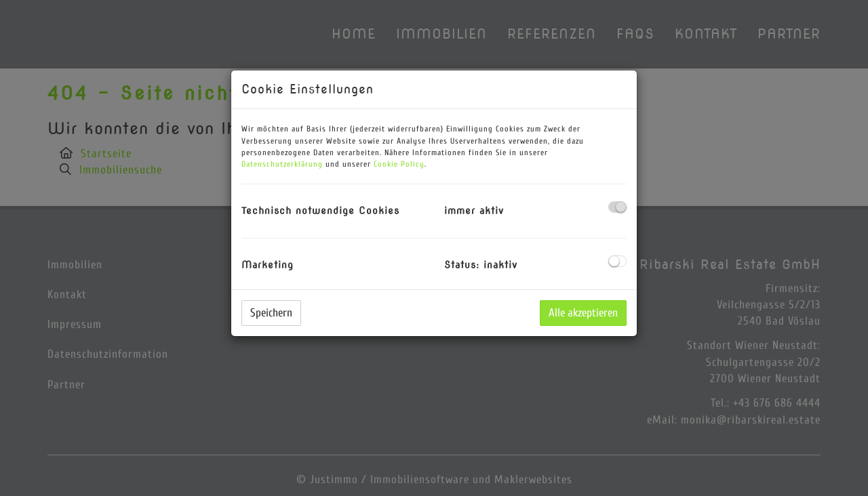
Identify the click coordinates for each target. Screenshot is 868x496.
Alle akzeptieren (583, 313)
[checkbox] (617, 207)
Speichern (271, 313)
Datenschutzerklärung (282, 164)
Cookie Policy (399, 164)
